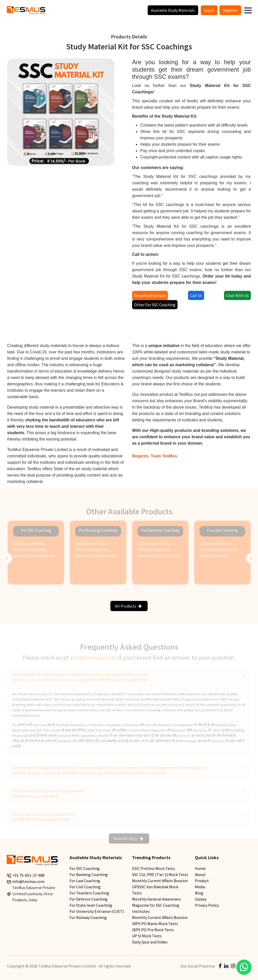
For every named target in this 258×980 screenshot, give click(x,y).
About (200, 874)
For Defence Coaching (89, 899)
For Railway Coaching (88, 917)
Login (209, 10)
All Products (128, 606)
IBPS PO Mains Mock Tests (155, 924)
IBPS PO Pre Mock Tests (153, 930)
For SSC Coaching (85, 868)
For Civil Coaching (85, 887)
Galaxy (201, 899)
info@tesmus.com (28, 881)
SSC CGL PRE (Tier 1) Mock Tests (160, 874)
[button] (248, 10)
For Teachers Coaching (89, 893)
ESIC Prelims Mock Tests (154, 868)
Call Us (196, 298)
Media (200, 887)
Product (202, 881)
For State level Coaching (91, 905)
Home (200, 868)
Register (230, 10)
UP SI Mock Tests (147, 936)
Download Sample (150, 298)
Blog (199, 893)
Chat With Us (237, 298)
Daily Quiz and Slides (150, 942)
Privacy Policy (207, 905)
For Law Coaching (85, 881)
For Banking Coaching (89, 874)
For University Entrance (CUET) (97, 911)
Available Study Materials (173, 10)
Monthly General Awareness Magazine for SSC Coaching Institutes (156, 905)
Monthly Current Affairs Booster (160, 881)
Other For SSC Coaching (155, 307)
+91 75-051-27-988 (28, 875)
